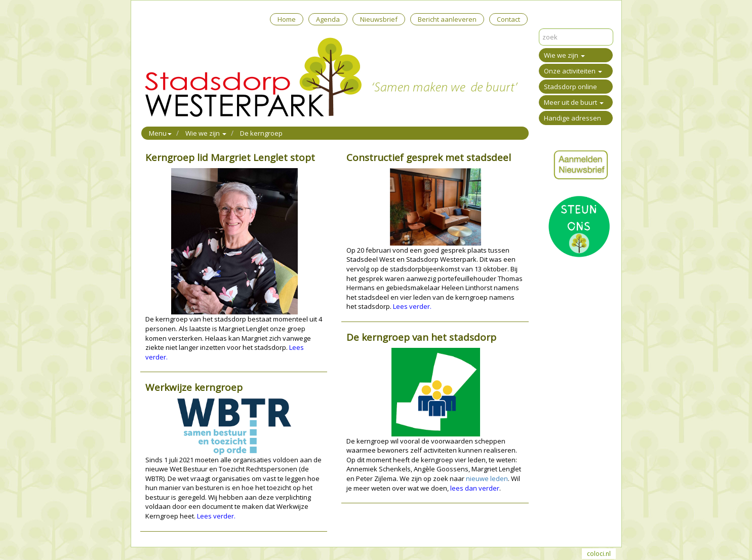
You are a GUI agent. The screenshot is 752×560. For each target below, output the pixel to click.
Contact (508, 19)
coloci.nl (599, 554)
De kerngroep (261, 133)
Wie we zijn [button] (206, 133)
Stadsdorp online (570, 87)
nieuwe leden (487, 478)
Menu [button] (160, 133)
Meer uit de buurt (574, 102)
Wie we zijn (564, 55)
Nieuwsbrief (379, 19)
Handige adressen (572, 118)
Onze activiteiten (573, 71)
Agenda (328, 19)
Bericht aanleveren (447, 19)
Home (287, 19)
